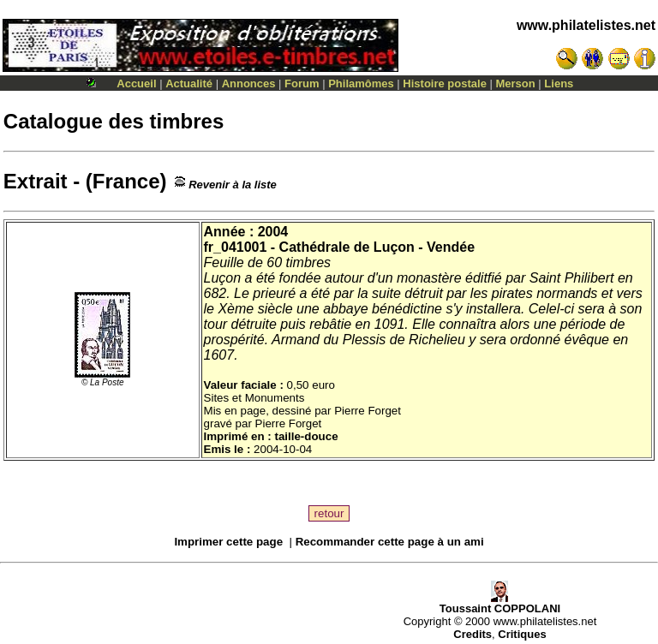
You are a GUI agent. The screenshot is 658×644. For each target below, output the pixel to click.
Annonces (249, 83)
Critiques (522, 634)
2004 (273, 232)
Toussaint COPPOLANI (500, 603)
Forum (302, 83)
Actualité (189, 83)
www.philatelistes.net (586, 25)
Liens (559, 83)
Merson (516, 83)
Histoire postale (445, 83)
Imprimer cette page (228, 542)
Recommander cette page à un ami (390, 542)
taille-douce (306, 436)
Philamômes (361, 83)
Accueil (136, 83)
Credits (473, 634)
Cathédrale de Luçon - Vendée (377, 247)
